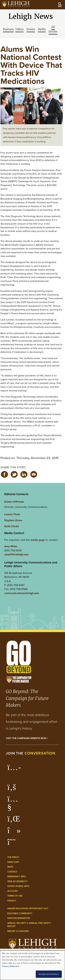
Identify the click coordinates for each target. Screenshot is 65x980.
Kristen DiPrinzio (14, 502)
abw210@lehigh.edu (16, 554)
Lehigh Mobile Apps (18, 886)
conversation (40, 753)
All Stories (53, 29)
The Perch (13, 857)
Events (31, 29)
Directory (13, 862)
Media (42, 29)
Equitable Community (20, 913)
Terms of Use (15, 896)
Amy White (11, 546)
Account (13, 891)
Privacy (12, 901)
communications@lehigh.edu (22, 593)
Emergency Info (17, 877)
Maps (10, 867)
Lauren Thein (12, 514)
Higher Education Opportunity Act (28, 909)
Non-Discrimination (19, 918)
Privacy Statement (11, 966)
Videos (19, 29)
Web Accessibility (17, 881)
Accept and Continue (49, 974)
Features (8, 29)
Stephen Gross (13, 520)
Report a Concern (18, 931)
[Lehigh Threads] (13, 844)
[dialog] (32, 965)
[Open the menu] (60, 5)
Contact (12, 872)
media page (38, 540)
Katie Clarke (12, 526)
